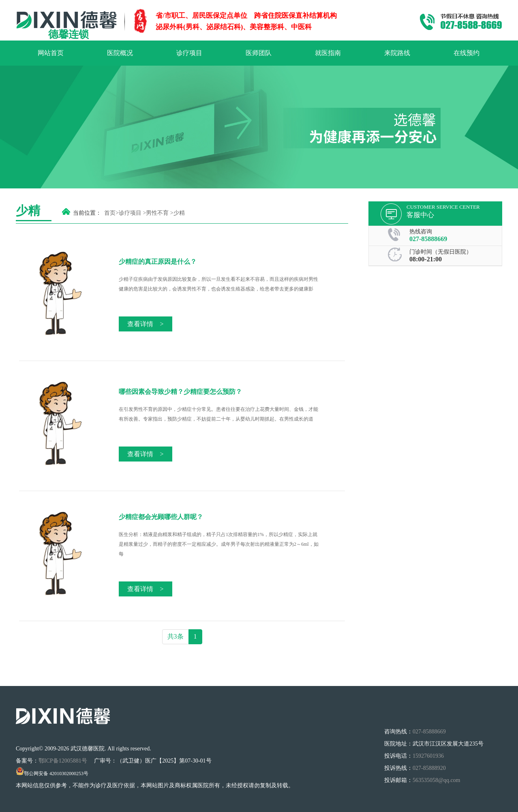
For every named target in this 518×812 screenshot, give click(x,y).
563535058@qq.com (437, 780)
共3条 (176, 636)
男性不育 (157, 213)
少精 (179, 213)
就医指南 (328, 53)
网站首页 (51, 53)
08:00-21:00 (426, 259)
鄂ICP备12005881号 (63, 761)
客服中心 (420, 215)
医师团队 (259, 53)
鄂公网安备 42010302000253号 (52, 774)
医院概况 (120, 53)
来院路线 (397, 53)
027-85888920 (429, 768)
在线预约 (467, 53)
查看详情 (145, 324)
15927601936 (428, 756)
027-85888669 (428, 239)
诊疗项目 (189, 53)
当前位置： (87, 213)
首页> (111, 213)
